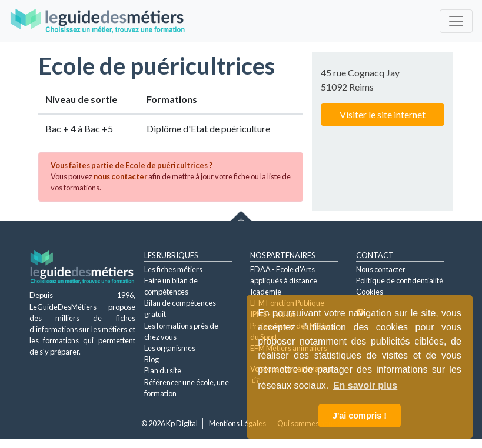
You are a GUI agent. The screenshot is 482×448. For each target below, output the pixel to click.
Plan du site (163, 370)
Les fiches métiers (173, 269)
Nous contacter (381, 269)
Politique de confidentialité (400, 280)
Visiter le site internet (383, 114)
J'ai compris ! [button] (360, 416)
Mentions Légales (237, 423)
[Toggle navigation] (456, 21)
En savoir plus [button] (365, 385)
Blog (152, 359)
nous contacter (120, 176)
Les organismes (170, 348)
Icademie (266, 292)
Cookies (370, 292)
